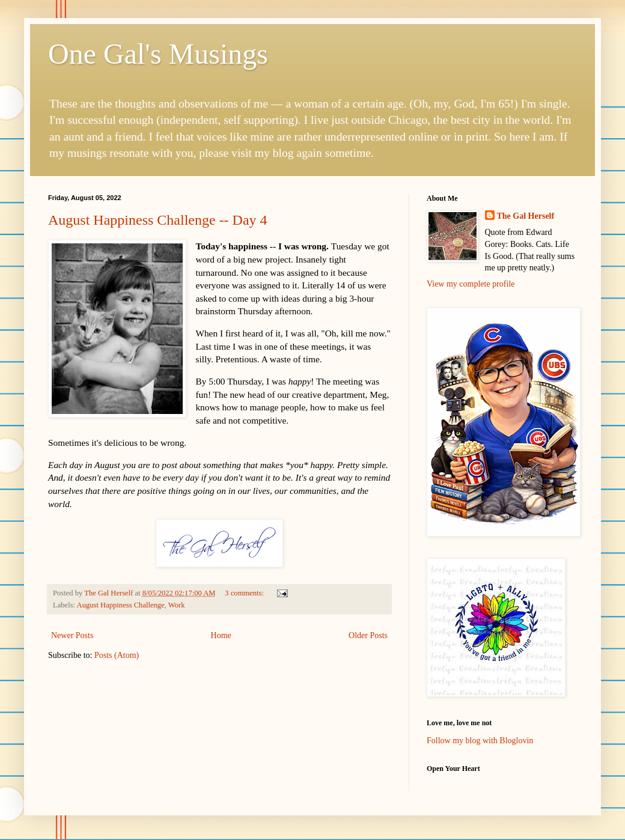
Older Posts (368, 635)
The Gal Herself (526, 216)
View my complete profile (471, 284)
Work (177, 605)
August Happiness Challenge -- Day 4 (158, 220)
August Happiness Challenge (121, 605)
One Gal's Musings (158, 54)
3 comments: (245, 593)
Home (221, 635)
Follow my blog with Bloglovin (480, 741)
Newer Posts (72, 635)
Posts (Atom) (117, 655)
